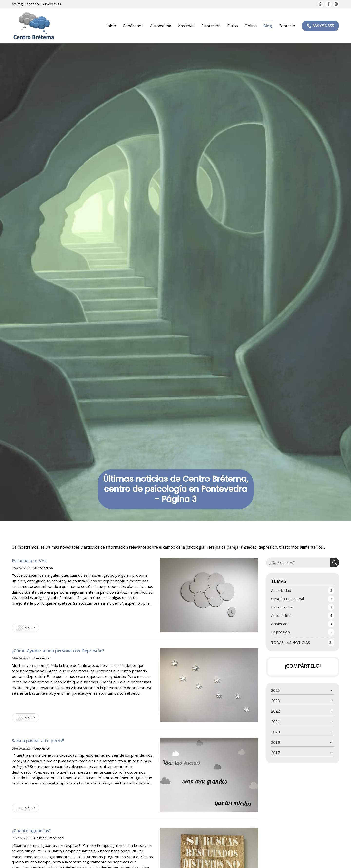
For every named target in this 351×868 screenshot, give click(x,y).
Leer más (24, 628)
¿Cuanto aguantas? (31, 831)
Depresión (42, 658)
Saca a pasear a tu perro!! (38, 741)
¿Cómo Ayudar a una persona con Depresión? (58, 651)
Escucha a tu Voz (29, 561)
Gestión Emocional (49, 838)
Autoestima (44, 568)
